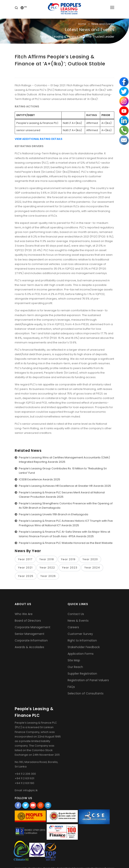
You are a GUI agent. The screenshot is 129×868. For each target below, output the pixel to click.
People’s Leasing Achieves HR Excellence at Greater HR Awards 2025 (65, 486)
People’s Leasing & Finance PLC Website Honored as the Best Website (66, 543)
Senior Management (30, 634)
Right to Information (82, 640)
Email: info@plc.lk (26, 790)
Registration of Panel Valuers (88, 680)
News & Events (78, 621)
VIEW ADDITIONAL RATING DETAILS (39, 139)
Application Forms (81, 654)
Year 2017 (25, 559)
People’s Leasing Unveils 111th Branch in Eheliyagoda (54, 514)
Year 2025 (26, 576)
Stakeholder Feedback (84, 647)
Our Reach (75, 667)
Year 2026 (48, 576)
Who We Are (24, 614)
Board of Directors (28, 621)
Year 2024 (92, 568)
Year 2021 (25, 568)
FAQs (71, 687)
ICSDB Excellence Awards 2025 (40, 479)
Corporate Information (31, 640)
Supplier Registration (82, 674)
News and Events (103, 24)
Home (82, 24)
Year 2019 (68, 559)
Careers (73, 627)
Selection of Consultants (86, 693)
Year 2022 (47, 568)
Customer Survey (80, 634)
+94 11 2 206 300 (25, 774)
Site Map (74, 660)
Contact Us (76, 614)
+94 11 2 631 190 (24, 783)
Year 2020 (90, 559)
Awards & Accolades (29, 647)
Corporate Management (33, 627)
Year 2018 (47, 559)
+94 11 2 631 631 (24, 778)
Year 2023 (70, 568)
